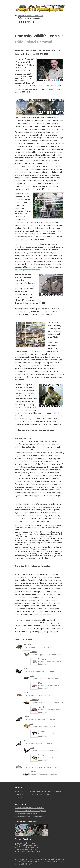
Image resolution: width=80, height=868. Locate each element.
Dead (26, 764)
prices (17, 76)
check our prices (31, 244)
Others (33, 772)
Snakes (41, 755)
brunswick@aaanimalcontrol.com (30, 16)
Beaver (27, 716)
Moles (26, 692)
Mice (40, 683)
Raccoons (28, 644)
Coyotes (41, 731)
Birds (26, 740)
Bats (32, 748)
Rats (32, 676)
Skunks (27, 668)
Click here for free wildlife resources (30, 817)
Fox (32, 724)
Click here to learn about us (27, 814)
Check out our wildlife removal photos (31, 811)
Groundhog (35, 700)
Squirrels (34, 652)
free (41, 85)
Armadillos (42, 707)
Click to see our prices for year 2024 (30, 808)
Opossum (42, 659)
